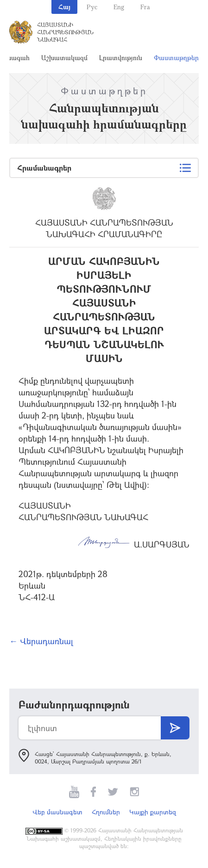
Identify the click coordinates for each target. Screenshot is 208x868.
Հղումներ (106, 812)
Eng (119, 7)
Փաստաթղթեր (176, 58)
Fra (145, 7)
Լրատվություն (121, 58)
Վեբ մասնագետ (57, 812)
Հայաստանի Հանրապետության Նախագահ (65, 32)
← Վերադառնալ (41, 641)
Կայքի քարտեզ (153, 812)
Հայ (64, 7)
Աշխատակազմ (64, 58)
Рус (92, 7)
